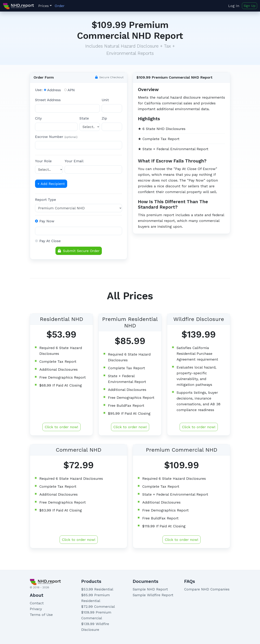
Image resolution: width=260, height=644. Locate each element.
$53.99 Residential (97, 589)
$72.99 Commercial (98, 606)
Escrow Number (56, 137)
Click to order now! (61, 427)
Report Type (45, 200)
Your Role (43, 161)
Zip (104, 118)
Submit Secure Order (79, 251)
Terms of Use (41, 615)
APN (71, 90)
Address (54, 90)
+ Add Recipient (51, 184)
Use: (39, 90)
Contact (37, 603)
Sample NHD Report (150, 589)
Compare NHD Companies (207, 589)
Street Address (48, 100)
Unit (105, 100)
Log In (234, 6)
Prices (44, 6)
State (84, 118)
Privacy (36, 609)
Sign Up (250, 6)
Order (60, 6)
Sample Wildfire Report (153, 595)
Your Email (74, 161)
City (38, 118)
